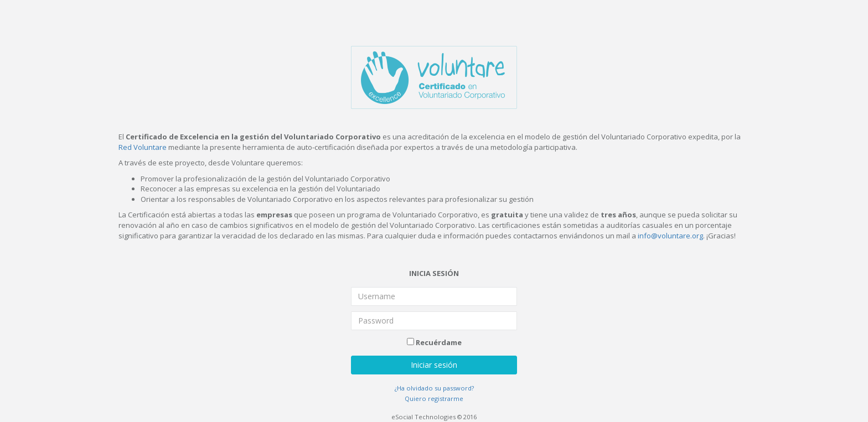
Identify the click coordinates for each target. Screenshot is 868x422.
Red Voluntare (143, 147)
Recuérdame (434, 342)
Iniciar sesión (434, 365)
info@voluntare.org (670, 236)
